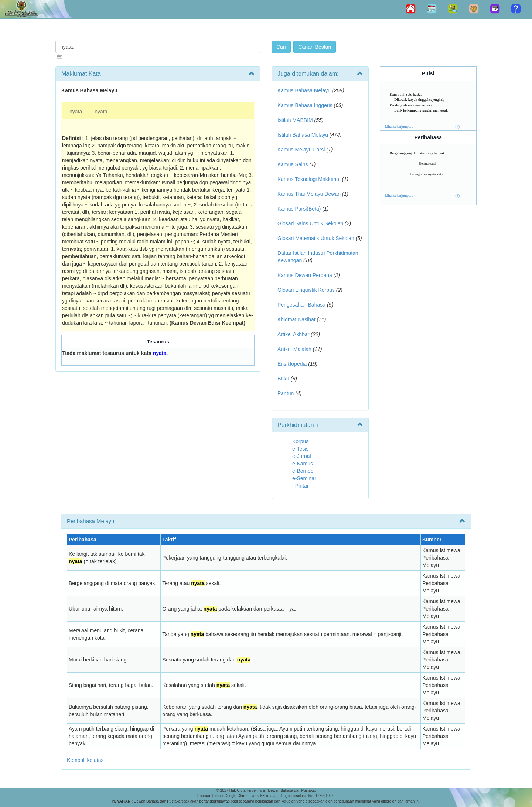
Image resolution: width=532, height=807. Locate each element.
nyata (76, 112)
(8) (457, 196)
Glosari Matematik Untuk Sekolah (316, 238)
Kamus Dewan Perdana (305, 275)
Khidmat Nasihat (296, 319)
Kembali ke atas (85, 760)
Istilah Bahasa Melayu (303, 135)
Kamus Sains (293, 164)
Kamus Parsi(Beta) (299, 209)
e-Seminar (304, 478)
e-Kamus (303, 464)
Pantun (286, 393)
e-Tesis (300, 449)
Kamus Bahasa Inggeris (305, 105)
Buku (283, 379)
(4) (457, 126)
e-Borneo (303, 471)
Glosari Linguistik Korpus (306, 290)
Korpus (300, 441)
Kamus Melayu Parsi (301, 150)
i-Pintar (300, 486)
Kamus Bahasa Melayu (305, 90)
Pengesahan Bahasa (301, 305)
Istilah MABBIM (295, 120)
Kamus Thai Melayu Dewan (309, 194)
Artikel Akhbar (293, 334)
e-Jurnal (302, 456)
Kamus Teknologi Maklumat (309, 179)
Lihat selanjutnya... (399, 126)
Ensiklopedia (292, 364)
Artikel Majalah (294, 349)
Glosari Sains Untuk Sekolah (310, 223)
